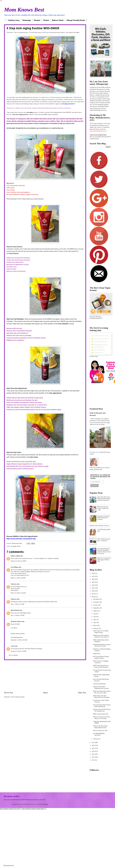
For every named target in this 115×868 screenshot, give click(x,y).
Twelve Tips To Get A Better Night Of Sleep (101, 632)
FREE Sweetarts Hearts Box (101, 714)
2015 (93, 748)
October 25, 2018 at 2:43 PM (18, 651)
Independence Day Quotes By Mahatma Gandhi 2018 (43, 602)
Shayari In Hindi (15, 624)
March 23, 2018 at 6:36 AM (18, 593)
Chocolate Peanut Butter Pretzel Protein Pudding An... (102, 706)
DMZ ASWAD (15, 610)
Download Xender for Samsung (33, 649)
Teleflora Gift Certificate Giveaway (99, 526)
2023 (93, 582)
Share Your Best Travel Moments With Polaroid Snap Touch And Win (104, 499)
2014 (93, 751)
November (96, 602)
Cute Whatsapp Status (17, 637)
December (96, 599)
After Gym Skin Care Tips (100, 730)
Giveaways (27, 20)
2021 (93, 588)
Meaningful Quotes (25, 613)
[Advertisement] (45, 676)
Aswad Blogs (14, 567)
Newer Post (9, 693)
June (95, 617)
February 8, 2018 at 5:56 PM (18, 561)
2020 (93, 591)
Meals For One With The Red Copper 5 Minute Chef (104, 560)
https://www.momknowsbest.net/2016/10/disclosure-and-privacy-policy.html (24, 800)
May (95, 620)
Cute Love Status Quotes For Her (20, 575)
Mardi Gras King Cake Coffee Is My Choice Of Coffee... (102, 692)
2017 (93, 742)
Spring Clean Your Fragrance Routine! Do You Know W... (101, 636)
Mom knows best (9, 866)
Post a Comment (13, 655)
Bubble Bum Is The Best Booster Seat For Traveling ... (102, 697)
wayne (13, 646)
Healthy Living (14, 20)
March (95, 625)
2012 (93, 757)
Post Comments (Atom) (18, 697)
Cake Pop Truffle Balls (99, 684)
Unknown (13, 584)
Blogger (46, 804)
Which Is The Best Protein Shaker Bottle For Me (100, 727)
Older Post (82, 693)
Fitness (46, 20)
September (96, 608)
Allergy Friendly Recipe (76, 20)
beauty (19, 546)
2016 (93, 745)
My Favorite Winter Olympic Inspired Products (101, 657)
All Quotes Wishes (16, 621)
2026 (93, 573)
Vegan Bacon (97, 653)
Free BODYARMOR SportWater (99, 734)
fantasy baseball (15, 589)
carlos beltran (14, 590)
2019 (93, 594)
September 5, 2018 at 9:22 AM (19, 640)
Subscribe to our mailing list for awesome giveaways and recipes (100, 477)
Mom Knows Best (24, 10)
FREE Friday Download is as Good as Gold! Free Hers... (101, 666)
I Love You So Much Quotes (18, 573)
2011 (93, 760)
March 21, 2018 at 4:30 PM (18, 578)
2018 (93, 597)
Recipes (37, 20)
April (95, 622)
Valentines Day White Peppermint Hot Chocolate (101, 687)
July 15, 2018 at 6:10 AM (18, 615)
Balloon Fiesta (58, 20)
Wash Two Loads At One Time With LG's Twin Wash (101, 718)
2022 (93, 585)
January (96, 739)
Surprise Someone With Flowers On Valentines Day (102, 710)
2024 (93, 579)
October (96, 605)
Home (45, 693)
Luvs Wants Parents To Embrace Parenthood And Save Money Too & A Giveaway (104, 551)
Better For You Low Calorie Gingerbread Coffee (103, 508)
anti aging (14, 546)
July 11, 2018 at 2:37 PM (17, 604)
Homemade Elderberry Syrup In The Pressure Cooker (102, 645)
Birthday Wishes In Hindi (18, 634)
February (96, 628)
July (95, 614)
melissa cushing (15, 556)
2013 (93, 754)
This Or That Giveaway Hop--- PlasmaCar (104, 540)
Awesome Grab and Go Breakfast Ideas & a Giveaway (104, 518)
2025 (93, 576)
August (95, 611)
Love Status (14, 628)
